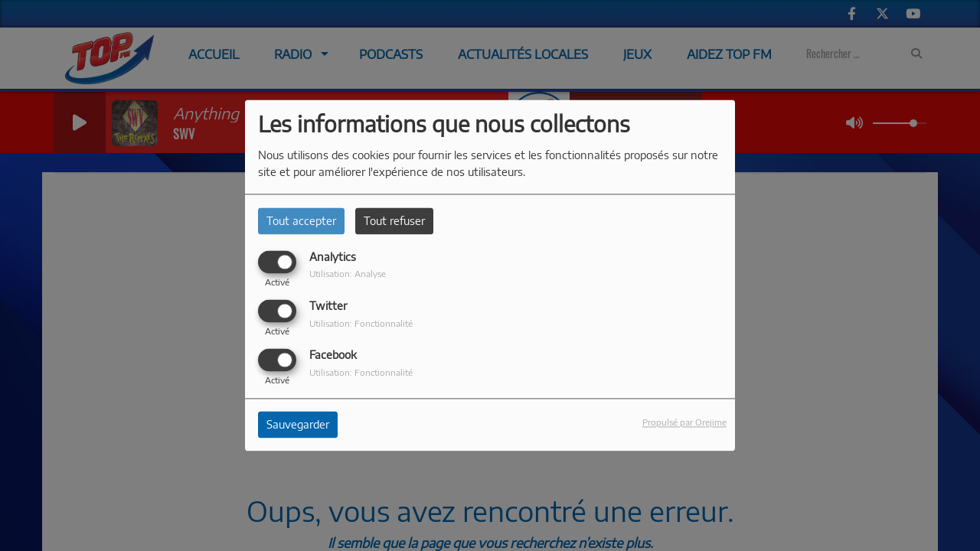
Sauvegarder (298, 425)
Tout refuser (394, 221)
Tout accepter (301, 221)
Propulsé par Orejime (684, 422)
